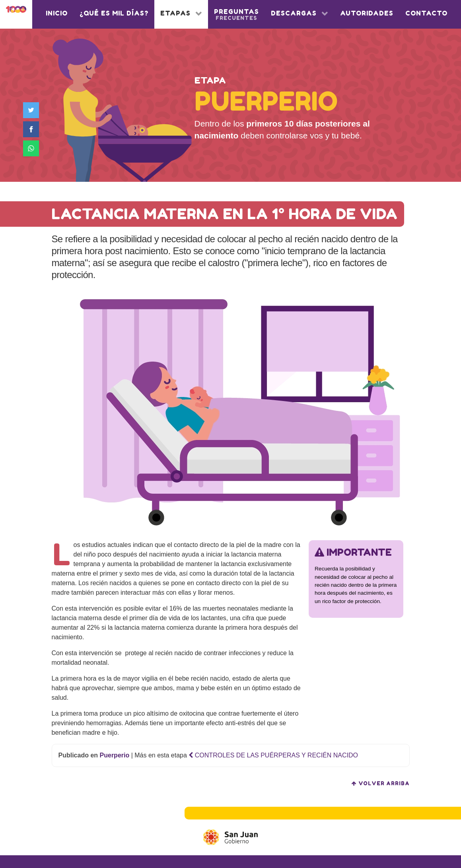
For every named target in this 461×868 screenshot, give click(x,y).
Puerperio (115, 755)
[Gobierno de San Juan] (230, 837)
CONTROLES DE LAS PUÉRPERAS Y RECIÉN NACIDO (273, 755)
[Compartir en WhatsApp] (33, 148)
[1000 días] (16, 11)
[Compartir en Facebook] (33, 129)
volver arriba (381, 783)
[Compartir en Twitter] (33, 110)
